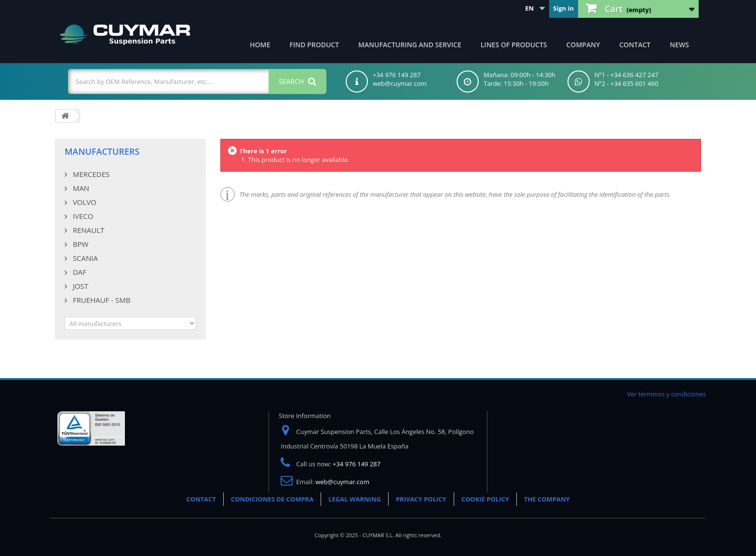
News (679, 45)
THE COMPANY (547, 499)
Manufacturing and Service (410, 45)
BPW (80, 244)
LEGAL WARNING (355, 499)
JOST (80, 286)
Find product (315, 45)
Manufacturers (102, 151)
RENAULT (88, 230)
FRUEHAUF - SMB (101, 300)
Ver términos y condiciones (666, 394)
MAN (80, 188)
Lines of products (514, 45)
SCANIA (84, 258)
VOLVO (84, 202)
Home (260, 45)
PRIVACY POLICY (421, 499)
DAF (79, 272)
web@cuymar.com (342, 482)
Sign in (563, 8)
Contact (635, 45)
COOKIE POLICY (485, 499)
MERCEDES (90, 174)
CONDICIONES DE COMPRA (272, 499)
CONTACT (201, 499)
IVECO (82, 216)
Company (583, 45)
